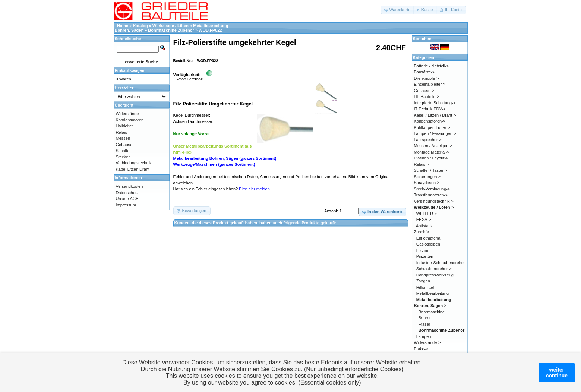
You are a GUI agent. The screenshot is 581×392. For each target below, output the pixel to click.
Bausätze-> (424, 72)
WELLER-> (427, 214)
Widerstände (127, 114)
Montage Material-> (432, 152)
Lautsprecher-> (428, 140)
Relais (122, 132)
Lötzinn (423, 250)
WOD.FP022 (210, 30)
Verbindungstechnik (134, 163)
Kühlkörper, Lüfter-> (432, 127)
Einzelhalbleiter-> (430, 84)
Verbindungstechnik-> (434, 201)
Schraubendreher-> (434, 269)
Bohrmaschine (432, 312)
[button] (397, 10)
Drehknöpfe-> (427, 78)
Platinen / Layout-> (431, 158)
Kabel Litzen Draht (133, 169)
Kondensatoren (130, 120)
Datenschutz (127, 193)
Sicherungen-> (427, 177)
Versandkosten (130, 186)
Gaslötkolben (428, 244)
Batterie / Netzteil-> (432, 66)
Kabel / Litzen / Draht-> (435, 115)
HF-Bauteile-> (427, 97)
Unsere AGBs (128, 199)
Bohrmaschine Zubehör (171, 30)
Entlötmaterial (429, 238)
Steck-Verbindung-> (432, 189)
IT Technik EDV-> (430, 109)
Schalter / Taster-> (431, 170)
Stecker (123, 157)
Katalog (140, 26)
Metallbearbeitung (432, 293)
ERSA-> (424, 219)
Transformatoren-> (431, 195)
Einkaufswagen (130, 70)
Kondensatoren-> (430, 121)
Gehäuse (124, 145)
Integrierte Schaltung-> (435, 103)
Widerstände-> (427, 342)
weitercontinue (557, 373)
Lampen (424, 336)
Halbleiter (124, 126)
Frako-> (421, 349)
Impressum (126, 205)
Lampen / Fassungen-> (435, 133)
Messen (123, 138)
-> (434, 207)
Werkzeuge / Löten (170, 26)
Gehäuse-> (424, 91)
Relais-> (422, 164)
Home (123, 26)
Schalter (123, 151)
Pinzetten (425, 256)
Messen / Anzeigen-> (433, 146)
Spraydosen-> (427, 183)
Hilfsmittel (425, 287)
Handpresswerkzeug (435, 275)
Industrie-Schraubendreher (441, 263)
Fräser (424, 324)
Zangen (423, 281)
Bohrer (425, 318)
